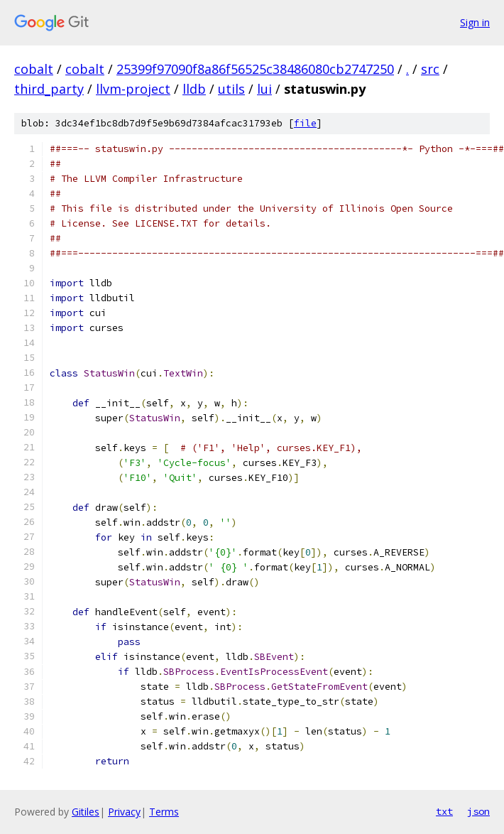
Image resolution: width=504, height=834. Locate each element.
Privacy (124, 812)
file (305, 123)
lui (264, 89)
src (430, 69)
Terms (164, 812)
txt (444, 811)
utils (231, 89)
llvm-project (133, 89)
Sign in (475, 22)
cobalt (34, 69)
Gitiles (86, 812)
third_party (49, 89)
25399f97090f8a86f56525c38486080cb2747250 (255, 69)
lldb (194, 89)
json (478, 811)
